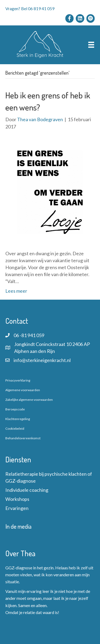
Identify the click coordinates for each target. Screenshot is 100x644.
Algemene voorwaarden (23, 390)
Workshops (17, 499)
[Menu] (91, 45)
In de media (18, 526)
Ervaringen (17, 508)
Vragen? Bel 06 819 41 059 (30, 8)
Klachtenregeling (18, 419)
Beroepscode (15, 409)
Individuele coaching (27, 490)
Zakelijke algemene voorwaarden (29, 400)
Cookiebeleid (15, 428)
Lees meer (16, 291)
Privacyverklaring (18, 380)
